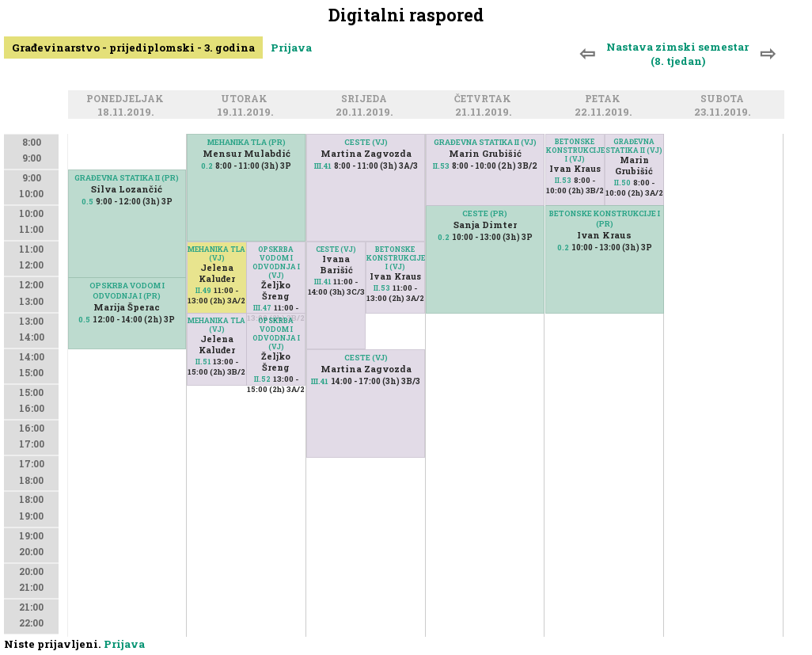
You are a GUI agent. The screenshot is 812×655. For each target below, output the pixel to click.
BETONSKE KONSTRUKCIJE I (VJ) (395, 258)
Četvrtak (485, 99)
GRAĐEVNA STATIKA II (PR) (127, 178)
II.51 (203, 362)
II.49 (203, 290)
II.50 (622, 183)
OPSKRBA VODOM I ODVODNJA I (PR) (127, 291)
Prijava (291, 48)
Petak (605, 99)
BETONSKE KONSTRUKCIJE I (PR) (605, 219)
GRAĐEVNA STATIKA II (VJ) (485, 142)
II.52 (262, 379)
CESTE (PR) (485, 213)
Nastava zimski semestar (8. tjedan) (677, 54)
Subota (725, 99)
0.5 (87, 202)
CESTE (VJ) (336, 249)
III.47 (262, 308)
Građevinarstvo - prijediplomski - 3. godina (133, 48)
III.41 (323, 282)
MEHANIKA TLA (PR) (247, 142)
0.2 (207, 166)
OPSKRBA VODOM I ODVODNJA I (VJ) (276, 262)
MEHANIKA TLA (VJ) (216, 253)
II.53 (382, 288)
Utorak (247, 99)
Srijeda (366, 99)
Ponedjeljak (127, 99)
